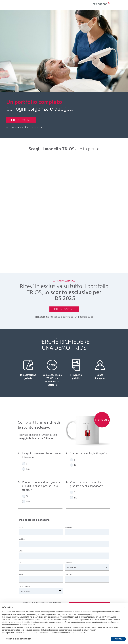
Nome (21, 527)
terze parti (43, 617)
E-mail (21, 574)
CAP (20, 563)
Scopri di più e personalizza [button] (19, 639)
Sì (27, 464)
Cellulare (69, 574)
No (28, 469)
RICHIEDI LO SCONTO (21, 120)
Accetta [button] (118, 639)
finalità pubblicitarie (31, 622)
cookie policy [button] (87, 614)
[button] (125, 607)
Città (21, 551)
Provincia (69, 563)
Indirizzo (22, 539)
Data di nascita (25, 586)
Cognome (69, 527)
